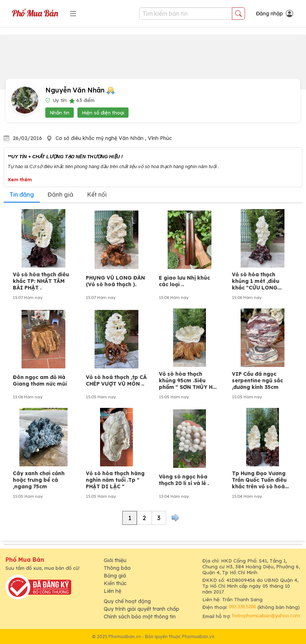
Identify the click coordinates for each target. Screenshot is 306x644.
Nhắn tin (60, 113)
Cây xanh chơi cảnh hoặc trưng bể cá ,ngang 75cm (39, 480)
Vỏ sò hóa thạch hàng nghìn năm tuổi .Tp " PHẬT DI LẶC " (115, 480)
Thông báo (117, 568)
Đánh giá (60, 194)
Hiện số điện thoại (103, 113)
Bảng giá (115, 576)
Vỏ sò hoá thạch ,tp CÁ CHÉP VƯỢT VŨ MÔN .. (116, 380)
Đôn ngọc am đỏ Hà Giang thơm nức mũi (40, 380)
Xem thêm (20, 179)
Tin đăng (22, 194)
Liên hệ (112, 591)
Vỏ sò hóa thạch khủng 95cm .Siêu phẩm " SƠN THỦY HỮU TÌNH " (190, 380)
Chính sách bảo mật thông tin (140, 617)
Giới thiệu (115, 560)
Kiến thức (115, 583)
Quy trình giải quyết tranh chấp (141, 609)
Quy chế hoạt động (127, 601)
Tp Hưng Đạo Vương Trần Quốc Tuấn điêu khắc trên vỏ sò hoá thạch (259, 480)
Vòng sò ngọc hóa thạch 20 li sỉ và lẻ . (184, 480)
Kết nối (97, 194)
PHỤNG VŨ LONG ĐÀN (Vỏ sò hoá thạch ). (115, 281)
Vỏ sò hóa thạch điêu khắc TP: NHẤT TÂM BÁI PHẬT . (41, 281)
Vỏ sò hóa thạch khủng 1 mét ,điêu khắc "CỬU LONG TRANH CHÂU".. (256, 281)
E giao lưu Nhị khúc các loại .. (184, 281)
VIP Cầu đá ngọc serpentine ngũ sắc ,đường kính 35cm (257, 380)
